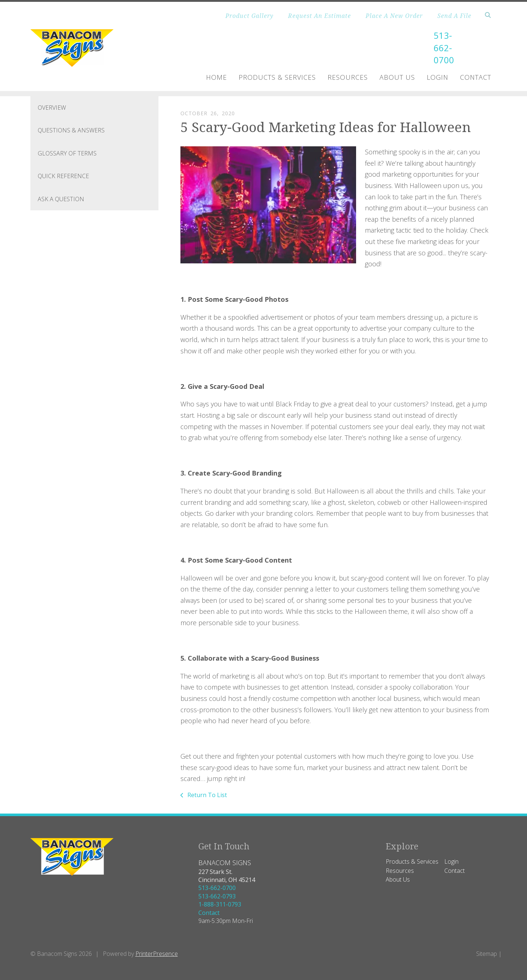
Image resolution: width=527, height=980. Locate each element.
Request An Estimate (319, 16)
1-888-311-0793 (220, 904)
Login (438, 77)
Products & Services (277, 77)
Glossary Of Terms (67, 153)
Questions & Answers (71, 130)
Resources (348, 77)
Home (216, 77)
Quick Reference (63, 176)
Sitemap (487, 954)
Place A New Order (394, 16)
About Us (397, 77)
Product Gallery (249, 16)
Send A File (454, 16)
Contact (476, 77)
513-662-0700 (441, 48)
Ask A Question (61, 199)
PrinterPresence (157, 954)
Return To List (206, 795)
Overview (52, 108)
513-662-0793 (217, 896)
